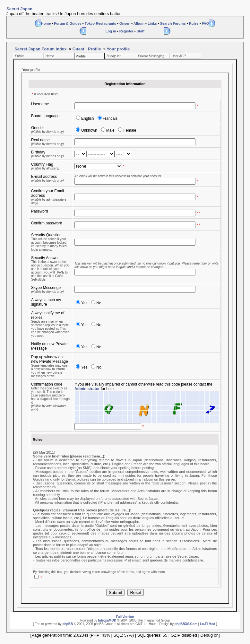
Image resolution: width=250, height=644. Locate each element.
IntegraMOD (107, 620)
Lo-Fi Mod (208, 624)
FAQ (206, 23)
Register (126, 31)
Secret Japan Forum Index (41, 49)
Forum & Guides (68, 23)
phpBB (68, 624)
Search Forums (173, 23)
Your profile (118, 49)
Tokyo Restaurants (100, 23)
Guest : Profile (87, 49)
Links (152, 23)
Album (139, 23)
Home (46, 23)
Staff (141, 31)
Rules (194, 23)
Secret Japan (19, 9)
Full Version (125, 617)
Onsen (125, 23)
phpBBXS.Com (186, 624)
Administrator (87, 389)
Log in (111, 31)
